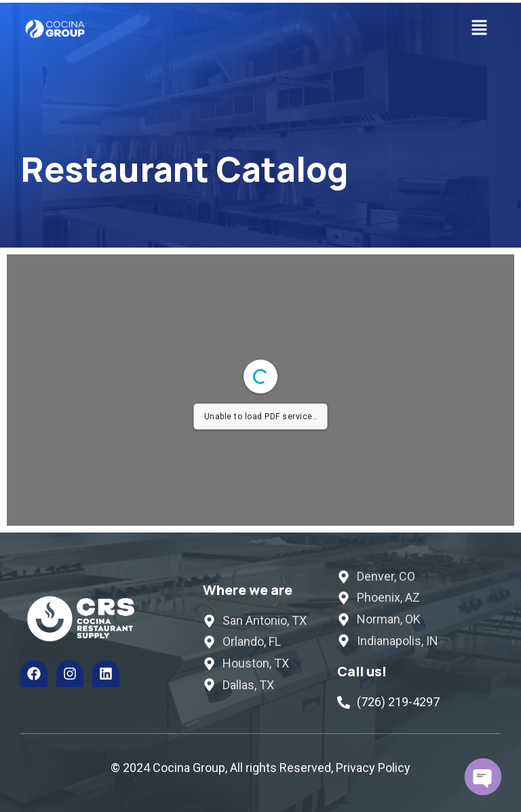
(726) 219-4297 (398, 702)
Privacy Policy (373, 768)
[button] (480, 28)
